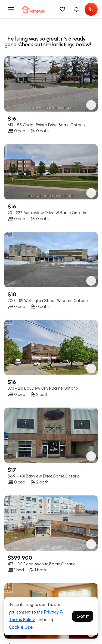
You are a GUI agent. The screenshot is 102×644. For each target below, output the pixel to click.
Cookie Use (21, 627)
